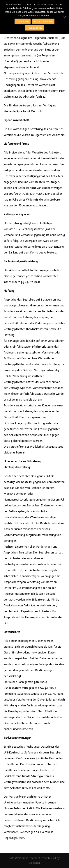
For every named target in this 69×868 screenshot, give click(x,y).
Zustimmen (23, 21)
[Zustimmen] (64, 17)
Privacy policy (34, 28)
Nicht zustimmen (43, 21)
